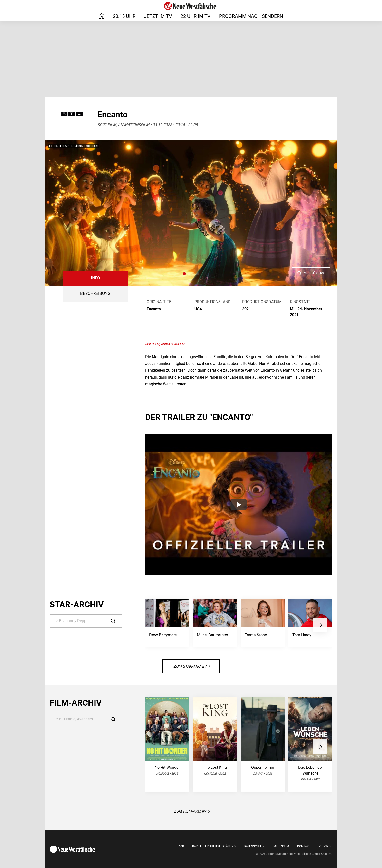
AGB (181, 846)
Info (95, 278)
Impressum (281, 846)
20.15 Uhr (124, 16)
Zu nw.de (326, 846)
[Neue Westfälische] (191, 6)
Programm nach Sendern (251, 16)
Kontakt (304, 846)
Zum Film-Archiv (192, 811)
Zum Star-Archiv (192, 666)
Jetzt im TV (158, 16)
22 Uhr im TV (196, 16)
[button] (184, 274)
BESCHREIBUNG (95, 294)
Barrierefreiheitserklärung (214, 846)
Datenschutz (254, 846)
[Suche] (86, 621)
